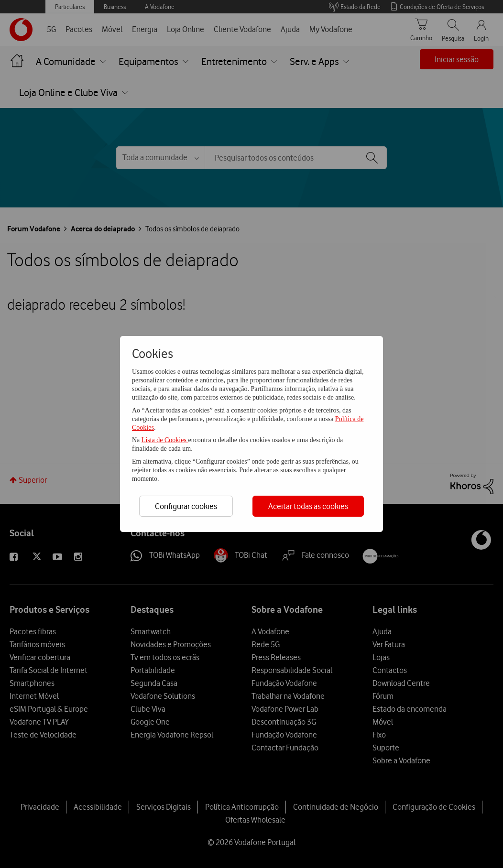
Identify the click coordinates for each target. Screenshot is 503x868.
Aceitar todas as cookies (308, 506)
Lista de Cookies (165, 440)
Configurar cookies (186, 506)
